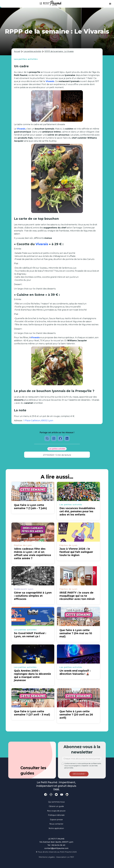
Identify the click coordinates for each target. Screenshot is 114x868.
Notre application (56, 828)
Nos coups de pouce (56, 811)
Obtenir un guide (56, 806)
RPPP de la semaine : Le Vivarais (59, 51)
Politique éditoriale (56, 815)
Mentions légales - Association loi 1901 (56, 857)
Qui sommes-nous (56, 802)
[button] (110, 4)
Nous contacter (56, 824)
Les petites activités (32, 51)
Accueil (17, 51)
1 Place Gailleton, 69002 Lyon (38, 421)
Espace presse (56, 820)
